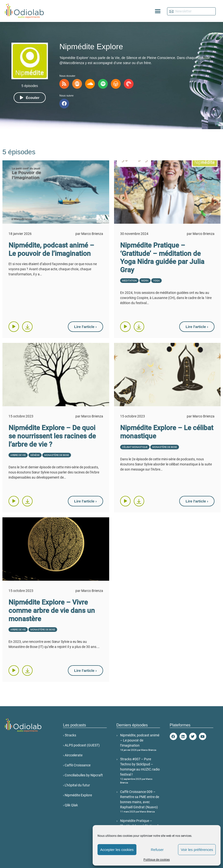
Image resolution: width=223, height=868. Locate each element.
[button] (158, 11)
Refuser (157, 850)
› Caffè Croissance (77, 765)
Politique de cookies (157, 860)
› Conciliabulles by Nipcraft (83, 775)
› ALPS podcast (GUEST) (81, 745)
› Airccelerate (73, 755)
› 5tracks (70, 735)
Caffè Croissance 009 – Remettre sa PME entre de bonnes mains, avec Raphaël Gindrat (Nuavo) (140, 802)
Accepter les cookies (117, 850)
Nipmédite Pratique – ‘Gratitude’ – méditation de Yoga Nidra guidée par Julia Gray (162, 258)
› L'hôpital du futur (76, 785)
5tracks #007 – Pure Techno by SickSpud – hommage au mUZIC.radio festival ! (140, 771)
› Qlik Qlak (70, 805)
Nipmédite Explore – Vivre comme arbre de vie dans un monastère (52, 610)
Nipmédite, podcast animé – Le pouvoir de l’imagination (51, 249)
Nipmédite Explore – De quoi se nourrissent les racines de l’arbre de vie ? (52, 436)
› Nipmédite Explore (77, 795)
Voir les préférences (197, 850)
